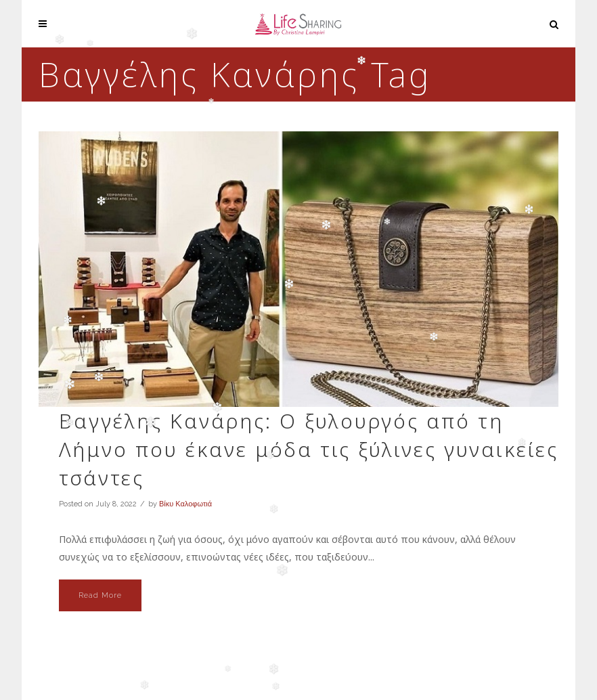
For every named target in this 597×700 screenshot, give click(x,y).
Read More (100, 595)
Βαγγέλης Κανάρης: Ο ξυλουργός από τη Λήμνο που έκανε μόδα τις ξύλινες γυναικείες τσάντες (309, 449)
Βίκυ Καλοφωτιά (185, 504)
